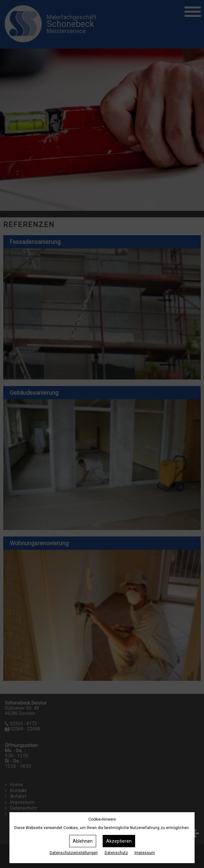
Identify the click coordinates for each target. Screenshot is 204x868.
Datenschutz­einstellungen (74, 853)
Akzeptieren (119, 841)
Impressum (145, 853)
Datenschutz (116, 853)
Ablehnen (83, 841)
